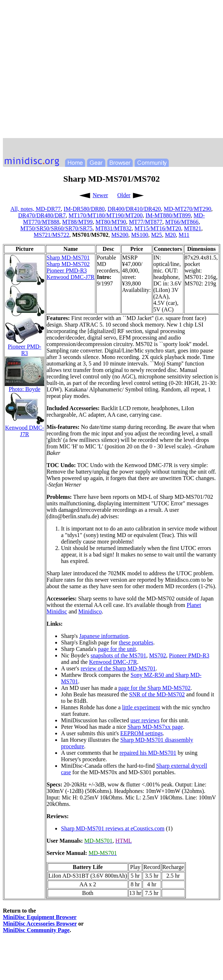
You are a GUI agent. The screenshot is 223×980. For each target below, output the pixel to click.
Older (124, 195)
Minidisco (90, 611)
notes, (28, 209)
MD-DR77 (48, 209)
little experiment (141, 707)
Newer (100, 195)
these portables (136, 642)
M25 (157, 235)
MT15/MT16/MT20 (158, 228)
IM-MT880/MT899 (168, 215)
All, (16, 209)
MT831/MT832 (113, 228)
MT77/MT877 (145, 222)
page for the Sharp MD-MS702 (154, 688)
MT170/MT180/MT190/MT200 (106, 215)
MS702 (158, 655)
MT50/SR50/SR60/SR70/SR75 (56, 228)
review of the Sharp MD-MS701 (118, 668)
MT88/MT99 (77, 222)
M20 (170, 235)
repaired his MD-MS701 (148, 753)
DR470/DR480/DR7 (42, 215)
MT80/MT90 (111, 222)
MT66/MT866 (182, 222)
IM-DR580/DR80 (84, 209)
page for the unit (117, 649)
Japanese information (104, 636)
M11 (184, 235)
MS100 (140, 235)
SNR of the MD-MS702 (157, 694)
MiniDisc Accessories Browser (40, 924)
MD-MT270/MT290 (188, 209)
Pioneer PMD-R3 (67, 271)
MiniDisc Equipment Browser (40, 917)
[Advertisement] (68, 70)
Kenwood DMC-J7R (71, 277)
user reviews (145, 720)
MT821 (193, 228)
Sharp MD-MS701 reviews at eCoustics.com (113, 828)
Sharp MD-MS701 (68, 258)
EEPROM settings (141, 733)
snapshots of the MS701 (118, 655)
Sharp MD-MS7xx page (155, 727)
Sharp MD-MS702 (68, 264)
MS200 (120, 235)
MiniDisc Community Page (36, 930)
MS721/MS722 (51, 235)
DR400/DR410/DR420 (134, 209)
